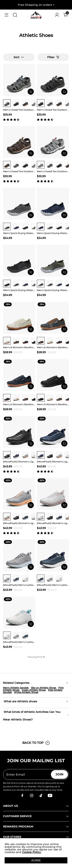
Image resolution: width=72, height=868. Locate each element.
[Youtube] (50, 795)
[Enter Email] (27, 774)
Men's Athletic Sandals (16, 688)
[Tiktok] (41, 795)
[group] (7, 103)
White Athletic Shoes (26, 692)
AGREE (36, 860)
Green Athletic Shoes (34, 690)
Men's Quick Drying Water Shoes (19, 233)
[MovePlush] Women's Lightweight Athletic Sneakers (19, 462)
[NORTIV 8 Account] (57, 15)
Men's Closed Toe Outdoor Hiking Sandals (19, 110)
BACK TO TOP (36, 743)
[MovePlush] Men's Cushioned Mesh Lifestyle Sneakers (19, 585)
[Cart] (65, 15)
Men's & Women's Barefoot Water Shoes (19, 347)
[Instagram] (31, 795)
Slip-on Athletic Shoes (43, 688)
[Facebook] (22, 795)
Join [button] (59, 774)
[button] (7, 15)
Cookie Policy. (32, 852)
